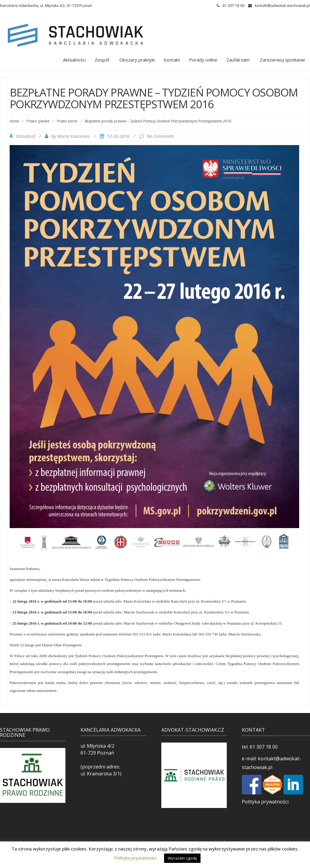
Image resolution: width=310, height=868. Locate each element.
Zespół (102, 60)
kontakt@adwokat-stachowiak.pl (282, 6)
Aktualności (74, 60)
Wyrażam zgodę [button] (182, 858)
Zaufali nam (238, 60)
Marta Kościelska (74, 136)
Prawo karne (67, 121)
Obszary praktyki (136, 60)
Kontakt (172, 60)
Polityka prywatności (265, 802)
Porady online (203, 60)
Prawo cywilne (38, 121)
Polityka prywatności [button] (135, 858)
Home (14, 121)
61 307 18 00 (263, 747)
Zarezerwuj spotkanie (282, 60)
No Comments (160, 136)
